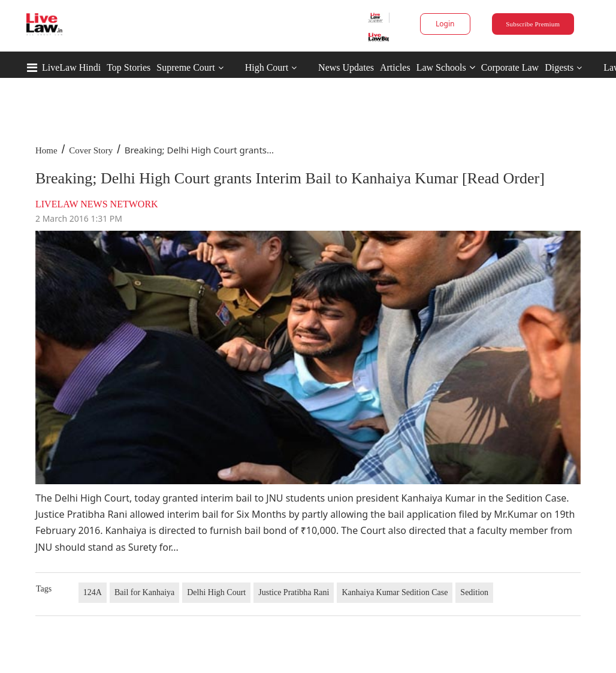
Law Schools (446, 67)
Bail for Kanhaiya (144, 592)
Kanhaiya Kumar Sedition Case (395, 592)
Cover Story (91, 150)
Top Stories (129, 67)
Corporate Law (510, 67)
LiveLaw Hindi (71, 67)
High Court (267, 67)
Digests (559, 67)
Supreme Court (185, 67)
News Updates (346, 67)
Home (46, 150)
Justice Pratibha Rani (294, 592)
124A (93, 592)
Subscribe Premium (533, 24)
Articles (395, 67)
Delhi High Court (216, 592)
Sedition (474, 592)
